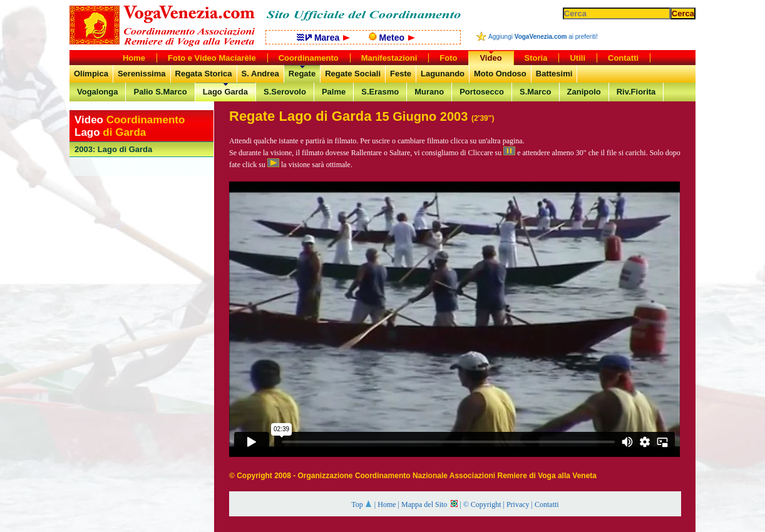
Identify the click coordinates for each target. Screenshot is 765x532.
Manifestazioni (389, 58)
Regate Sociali (353, 74)
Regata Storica (204, 74)
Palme (334, 92)
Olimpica (91, 74)
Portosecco (482, 92)
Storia (536, 58)
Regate (302, 74)
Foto (448, 58)
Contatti (547, 504)
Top (362, 504)
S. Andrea (260, 74)
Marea (323, 38)
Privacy (518, 504)
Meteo (392, 38)
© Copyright (482, 504)
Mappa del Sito (429, 504)
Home (387, 504)
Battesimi (554, 74)
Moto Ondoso (500, 74)
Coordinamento (309, 58)
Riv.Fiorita (636, 92)
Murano (429, 92)
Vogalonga (97, 92)
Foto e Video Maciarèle (212, 58)
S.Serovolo (285, 92)
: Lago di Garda (113, 149)
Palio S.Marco (160, 92)
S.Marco (536, 92)
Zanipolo (584, 92)
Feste (401, 74)
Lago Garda (225, 92)
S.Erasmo (380, 92)
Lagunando (443, 74)
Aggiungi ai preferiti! (543, 37)
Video (490, 58)
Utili (578, 58)
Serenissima (142, 74)
